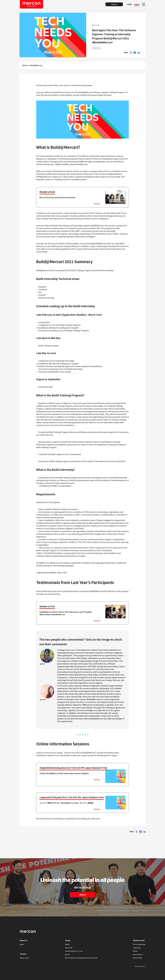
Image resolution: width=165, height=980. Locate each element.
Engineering (96, 48)
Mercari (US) (69, 948)
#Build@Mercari (36, 65)
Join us (82, 895)
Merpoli (135, 951)
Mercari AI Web (138, 958)
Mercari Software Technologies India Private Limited (81, 958)
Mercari (22, 944)
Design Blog (137, 948)
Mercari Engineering (139, 944)
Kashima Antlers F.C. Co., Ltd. (74, 951)
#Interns (25, 65)
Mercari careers (25, 958)
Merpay (67, 944)
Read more (97, 203)
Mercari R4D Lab (138, 954)
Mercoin (68, 954)
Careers (114, 4)
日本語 (129, 4)
